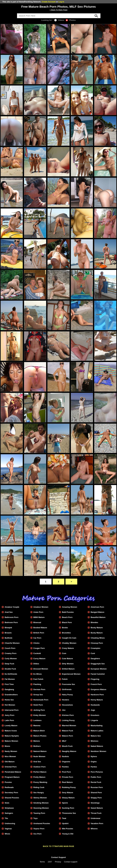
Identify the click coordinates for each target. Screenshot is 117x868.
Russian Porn (97, 787)
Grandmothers (11, 695)
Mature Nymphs (12, 736)
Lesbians (37, 720)
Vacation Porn (97, 823)
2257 (50, 862)
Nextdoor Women (98, 751)
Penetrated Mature (13, 772)
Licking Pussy (68, 720)
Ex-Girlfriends (11, 674)
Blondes (94, 622)
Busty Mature (97, 633)
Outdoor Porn (40, 767)
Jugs (93, 710)
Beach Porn (67, 617)
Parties (94, 767)
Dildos (36, 664)
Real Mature (67, 782)
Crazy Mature (68, 648)
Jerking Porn (39, 710)
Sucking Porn (68, 808)
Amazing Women (70, 607)
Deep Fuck (9, 664)
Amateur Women (41, 607)
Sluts (7, 803)
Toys (36, 818)
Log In (61, 2)
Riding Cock (39, 787)
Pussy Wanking (40, 782)
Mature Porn (67, 736)
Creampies (95, 648)
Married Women (69, 726)
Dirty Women (68, 664)
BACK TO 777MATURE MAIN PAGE (59, 846)
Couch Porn (10, 648)
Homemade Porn (41, 700)
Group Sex (38, 695)
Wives (7, 834)
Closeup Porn (97, 643)
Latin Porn (9, 720)
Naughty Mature (69, 751)
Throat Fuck (96, 813)
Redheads (9, 787)
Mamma (37, 726)
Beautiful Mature (98, 617)
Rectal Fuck (96, 782)
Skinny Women (40, 798)
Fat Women (10, 679)
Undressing (10, 823)
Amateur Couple (12, 607)
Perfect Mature (40, 772)
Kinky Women (40, 715)
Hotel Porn (38, 705)
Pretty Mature (39, 777)
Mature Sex (96, 736)
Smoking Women (41, 803)
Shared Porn (96, 793)
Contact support (71, 862)
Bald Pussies (68, 612)
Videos (59, 20)
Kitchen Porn (68, 715)
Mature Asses (11, 731)
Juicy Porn (9, 715)
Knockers (95, 715)
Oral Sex (37, 762)
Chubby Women (69, 643)
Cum (64, 653)
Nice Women (10, 756)
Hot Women (10, 705)
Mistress (94, 741)
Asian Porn (38, 612)
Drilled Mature (68, 669)
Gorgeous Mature (98, 689)
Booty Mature (97, 628)
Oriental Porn (11, 767)
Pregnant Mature (12, 777)
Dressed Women (41, 669)
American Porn (97, 607)
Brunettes (66, 633)
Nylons (94, 756)
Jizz (64, 710)
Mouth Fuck (67, 746)
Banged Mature (97, 612)
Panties (65, 767)
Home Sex (9, 700)
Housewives (67, 705)
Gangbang (9, 689)
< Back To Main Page (58, 10)
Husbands (95, 705)
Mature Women (11, 741)
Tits (6, 818)
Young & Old (68, 834)
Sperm (65, 803)
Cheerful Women (12, 643)
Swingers (9, 813)
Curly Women (11, 659)
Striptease (9, 808)
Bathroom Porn (12, 617)
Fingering (95, 679)
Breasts (8, 633)
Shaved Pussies (12, 798)
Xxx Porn (37, 834)
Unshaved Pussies (42, 823)
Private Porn (67, 777)
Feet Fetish (38, 679)
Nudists (65, 756)
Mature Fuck (67, 731)
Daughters (95, 659)
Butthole (9, 638)
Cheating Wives (98, 638)
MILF (64, 741)
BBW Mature (39, 617)
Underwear (96, 818)
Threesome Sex (69, 813)
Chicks (36, 643)
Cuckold (37, 653)
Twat (64, 818)
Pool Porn (66, 772)
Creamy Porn (11, 653)
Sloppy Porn (96, 798)
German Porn (39, 689)
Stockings (95, 803)
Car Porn (37, 638)
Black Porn (67, 622)
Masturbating (97, 726)
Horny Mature (97, 700)
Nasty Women (11, 751)
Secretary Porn (11, 793)
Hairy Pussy (67, 695)
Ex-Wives (38, 674)
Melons (37, 741)
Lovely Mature (11, 726)
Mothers (37, 746)
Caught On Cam (69, 638)
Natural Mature (40, 751)
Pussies (8, 782)
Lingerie (94, 720)
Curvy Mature (39, 659)
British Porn (39, 633)
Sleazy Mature (68, 798)
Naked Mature (97, 746)
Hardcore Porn (97, 695)
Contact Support (58, 857)
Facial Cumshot (98, 674)
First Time (9, 684)
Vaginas (8, 829)
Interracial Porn (12, 710)
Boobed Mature (40, 628)
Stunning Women (41, 808)
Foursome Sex (68, 684)
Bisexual (37, 622)
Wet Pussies (67, 829)
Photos (71, 20)
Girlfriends (67, 689)
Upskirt (65, 823)
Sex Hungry (39, 793)
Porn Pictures (97, 772)
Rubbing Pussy (69, 787)
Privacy (58, 862)
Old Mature (10, 762)
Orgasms (66, 762)
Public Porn (96, 777)
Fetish (65, 679)
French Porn (96, 684)
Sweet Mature (97, 808)
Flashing (37, 684)
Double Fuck (10, 669)
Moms (7, 746)
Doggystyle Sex (98, 664)
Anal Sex (9, 612)
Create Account (49, 2)
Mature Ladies (97, 731)
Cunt (93, 653)
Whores (94, 829)
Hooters (65, 700)
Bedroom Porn (11, 622)
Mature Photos (40, 736)
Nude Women (39, 756)
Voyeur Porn (39, 829)
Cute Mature (67, 659)
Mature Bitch (39, 731)
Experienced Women (71, 674)
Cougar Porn (39, 648)
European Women (99, 669)
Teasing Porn (39, 813)
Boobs (65, 628)
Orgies (94, 762)
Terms (42, 862)
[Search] (59, 16)
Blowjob (8, 628)
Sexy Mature (67, 793)
